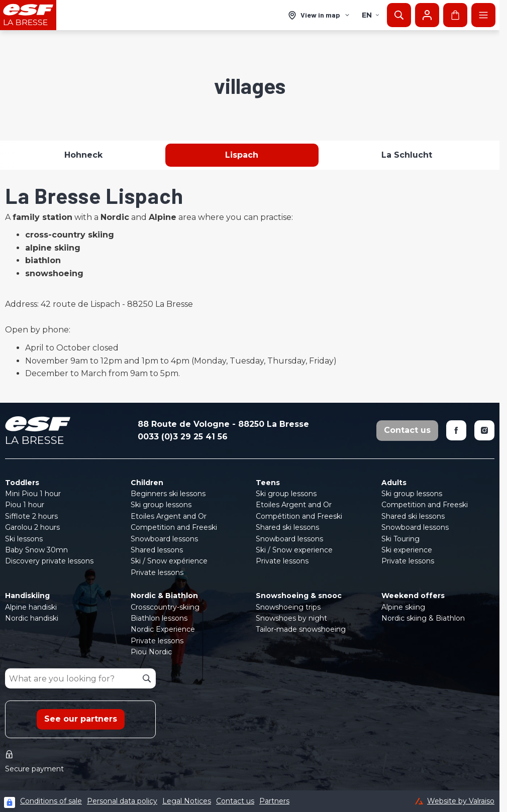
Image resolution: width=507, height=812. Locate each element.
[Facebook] (456, 430)
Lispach (242, 155)
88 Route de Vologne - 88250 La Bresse (223, 424)
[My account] (427, 15)
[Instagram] (484, 430)
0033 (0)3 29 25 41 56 (183, 437)
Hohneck (83, 155)
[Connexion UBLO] (10, 802)
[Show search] (399, 15)
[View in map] (319, 15)
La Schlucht (407, 155)
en (371, 15)
